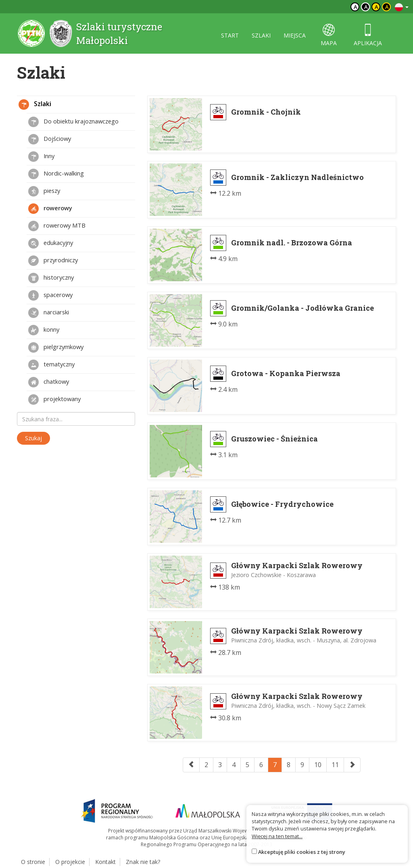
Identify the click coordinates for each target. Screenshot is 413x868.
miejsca (295, 35)
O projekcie (70, 862)
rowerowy (50, 209)
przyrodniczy (53, 261)
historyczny (51, 278)
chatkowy (49, 382)
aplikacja (368, 35)
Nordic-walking (56, 174)
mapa (329, 35)
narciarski (49, 313)
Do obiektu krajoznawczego (73, 122)
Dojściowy (50, 139)
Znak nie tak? (143, 862)
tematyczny (51, 365)
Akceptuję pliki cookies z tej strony (302, 852)
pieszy (44, 191)
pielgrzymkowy (56, 347)
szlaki (261, 35)
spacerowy (50, 295)
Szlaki (35, 105)
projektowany (54, 399)
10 (318, 765)
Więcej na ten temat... (277, 836)
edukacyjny (51, 243)
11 (335, 765)
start (230, 35)
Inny (41, 157)
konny (44, 330)
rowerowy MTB (57, 226)
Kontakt (105, 862)
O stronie (33, 862)
